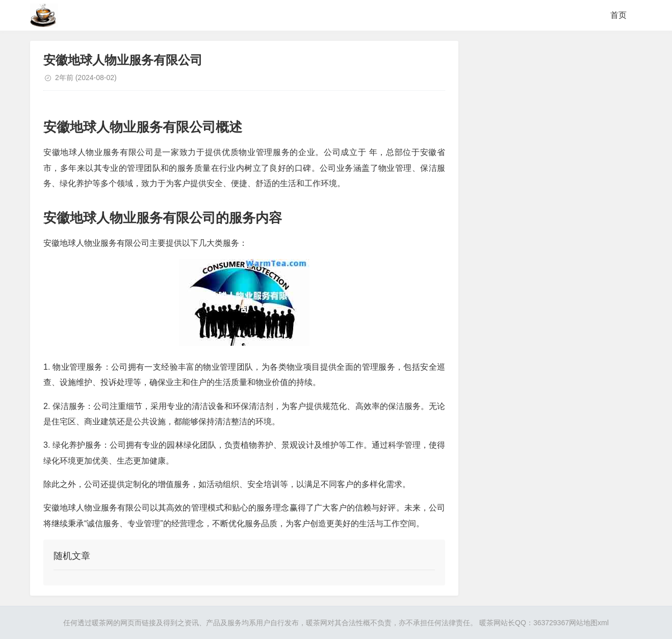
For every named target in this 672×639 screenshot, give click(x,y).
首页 (618, 15)
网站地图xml (589, 623)
